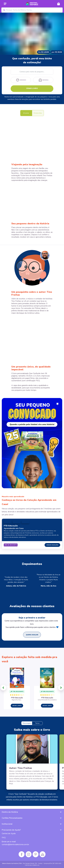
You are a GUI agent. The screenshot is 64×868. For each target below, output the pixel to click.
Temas (37, 723)
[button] (3, 688)
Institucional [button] (7, 824)
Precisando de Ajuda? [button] (11, 830)
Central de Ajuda (9, 833)
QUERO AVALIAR (32, 635)
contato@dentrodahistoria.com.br (15, 844)
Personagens (27, 723)
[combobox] (32, 10)
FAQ (4, 838)
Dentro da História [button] (10, 812)
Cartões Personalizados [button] (12, 818)
